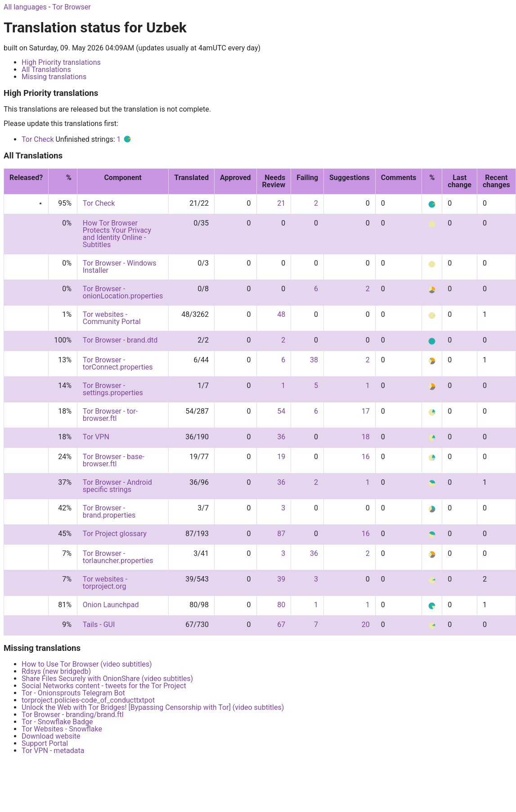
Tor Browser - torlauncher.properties (118, 557)
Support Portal (45, 743)
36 (281, 437)
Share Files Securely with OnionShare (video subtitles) (107, 679)
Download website (51, 736)
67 (281, 625)
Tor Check (38, 139)
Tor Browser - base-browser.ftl (114, 460)
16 (366, 457)
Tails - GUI (99, 625)
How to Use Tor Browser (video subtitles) (87, 664)
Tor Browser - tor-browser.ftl (110, 415)
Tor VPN (96, 437)
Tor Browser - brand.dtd (120, 340)
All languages (25, 7)
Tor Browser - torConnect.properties (118, 363)
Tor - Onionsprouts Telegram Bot (73, 693)
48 (281, 314)
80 (281, 605)
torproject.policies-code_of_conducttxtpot (88, 700)
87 (281, 534)
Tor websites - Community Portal (112, 318)
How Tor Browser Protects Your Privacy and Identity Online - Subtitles (117, 234)
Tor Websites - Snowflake (62, 729)
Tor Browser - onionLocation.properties (123, 292)
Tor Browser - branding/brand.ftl (73, 715)
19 (281, 457)
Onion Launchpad (111, 605)
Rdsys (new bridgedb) (56, 671)
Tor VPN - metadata (53, 751)
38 (314, 360)
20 (366, 625)
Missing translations (54, 77)
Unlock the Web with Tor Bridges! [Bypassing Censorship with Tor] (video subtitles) (153, 707)
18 (366, 437)
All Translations (46, 70)
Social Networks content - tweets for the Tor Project (104, 686)
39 (281, 579)
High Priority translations (61, 62)
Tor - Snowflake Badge (57, 722)
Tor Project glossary (115, 534)
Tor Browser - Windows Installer (120, 267)
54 (281, 411)
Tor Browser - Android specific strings (117, 486)
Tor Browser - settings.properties (113, 389)
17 (366, 411)
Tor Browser (72, 7)
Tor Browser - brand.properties (109, 512)
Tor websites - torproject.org (105, 583)
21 (281, 203)
